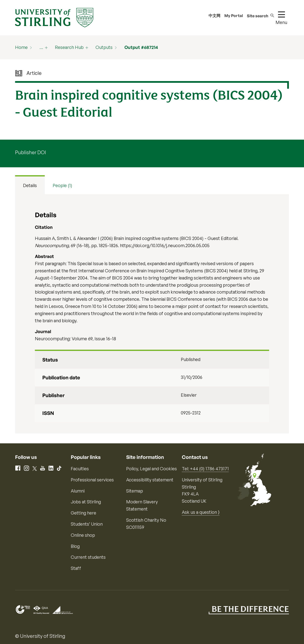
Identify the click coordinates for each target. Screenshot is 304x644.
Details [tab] (30, 185)
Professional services (92, 480)
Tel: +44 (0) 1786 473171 (205, 469)
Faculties (80, 469)
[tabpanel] (152, 314)
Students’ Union (87, 524)
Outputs (104, 47)
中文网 (214, 16)
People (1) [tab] (62, 185)
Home (21, 47)
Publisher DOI (31, 152)
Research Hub (69, 47)
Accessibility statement (150, 480)
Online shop (83, 535)
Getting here (83, 513)
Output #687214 (141, 47)
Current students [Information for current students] (88, 557)
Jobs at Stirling (86, 502)
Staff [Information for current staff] (76, 568)
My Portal (234, 16)
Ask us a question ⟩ (201, 512)
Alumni (78, 491)
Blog (75, 546)
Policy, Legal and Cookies (152, 469)
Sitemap (135, 491)
